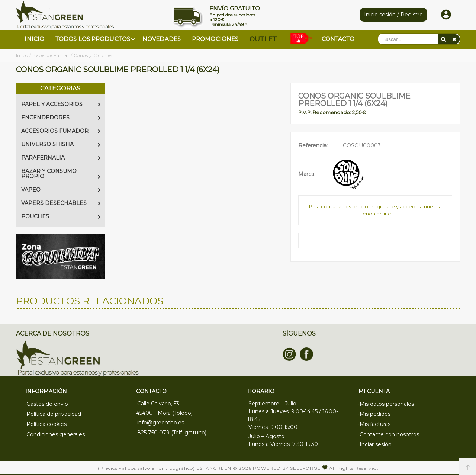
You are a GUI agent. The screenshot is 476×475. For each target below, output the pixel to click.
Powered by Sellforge (287, 467)
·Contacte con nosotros (389, 431)
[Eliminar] (454, 39)
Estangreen (214, 467)
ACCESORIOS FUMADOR (61, 131)
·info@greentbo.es (160, 422)
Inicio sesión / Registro (393, 15)
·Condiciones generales (55, 431)
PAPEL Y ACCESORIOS (61, 104)
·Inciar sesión (375, 441)
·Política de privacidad (53, 413)
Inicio (22, 55)
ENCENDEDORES (61, 118)
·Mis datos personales (386, 404)
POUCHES (61, 216)
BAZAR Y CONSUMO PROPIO (61, 174)
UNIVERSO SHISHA (61, 144)
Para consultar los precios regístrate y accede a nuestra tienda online (375, 210)
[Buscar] (444, 39)
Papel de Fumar (51, 55)
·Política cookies (46, 422)
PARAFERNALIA (61, 158)
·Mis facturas (374, 422)
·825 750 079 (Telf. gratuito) (171, 431)
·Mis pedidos (374, 413)
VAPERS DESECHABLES (61, 203)
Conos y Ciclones (93, 55)
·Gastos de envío (47, 404)
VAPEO (61, 190)
